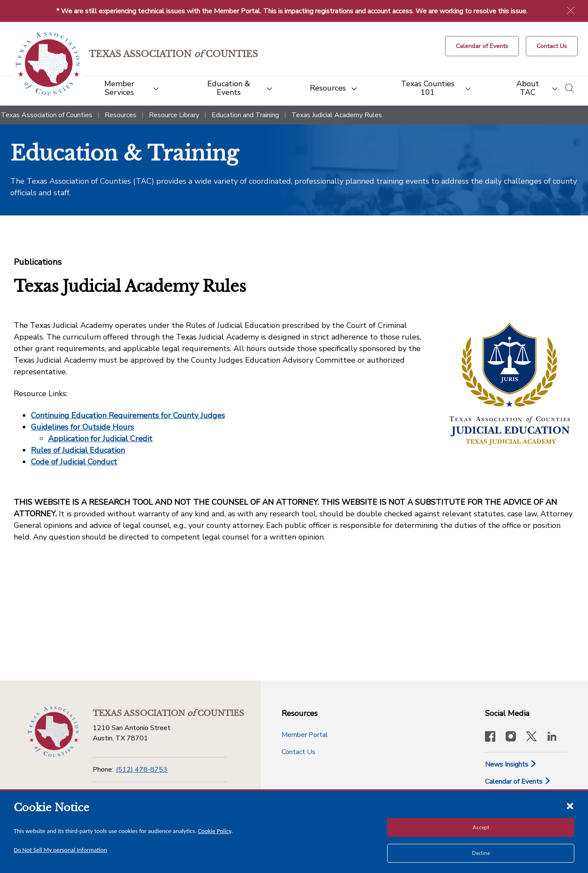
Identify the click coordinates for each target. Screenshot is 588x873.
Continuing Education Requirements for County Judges (128, 415)
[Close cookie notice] (570, 806)
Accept (481, 828)
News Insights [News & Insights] (511, 764)
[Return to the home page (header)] (48, 64)
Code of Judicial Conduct (74, 462)
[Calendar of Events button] (482, 46)
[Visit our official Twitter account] (531, 737)
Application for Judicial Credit (100, 439)
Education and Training (245, 115)
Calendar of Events (518, 782)
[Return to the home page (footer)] (53, 732)
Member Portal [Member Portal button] (305, 735)
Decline (481, 853)
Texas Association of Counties (47, 115)
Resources (121, 115)
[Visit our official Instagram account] (511, 737)
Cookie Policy (215, 831)
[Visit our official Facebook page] (490, 737)
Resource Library (174, 115)
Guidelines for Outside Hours (82, 427)
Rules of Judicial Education (78, 450)
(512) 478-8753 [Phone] (142, 770)
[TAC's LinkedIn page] (552, 737)
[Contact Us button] (552, 46)
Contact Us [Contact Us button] (299, 752)
